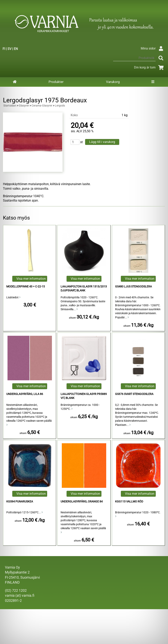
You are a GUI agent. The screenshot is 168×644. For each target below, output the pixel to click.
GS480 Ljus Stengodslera (133, 287)
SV (9, 49)
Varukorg (113, 82)
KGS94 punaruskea (20, 502)
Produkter (56, 82)
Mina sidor (153, 48)
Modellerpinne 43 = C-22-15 (26, 287)
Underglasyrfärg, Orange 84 (82, 502)
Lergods (60, 106)
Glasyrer (24, 106)
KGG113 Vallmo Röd (129, 502)
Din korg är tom (150, 67)
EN (16, 49)
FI (4, 49)
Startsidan (10, 106)
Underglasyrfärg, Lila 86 (25, 394)
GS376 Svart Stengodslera (134, 394)
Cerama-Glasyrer (42, 106)
